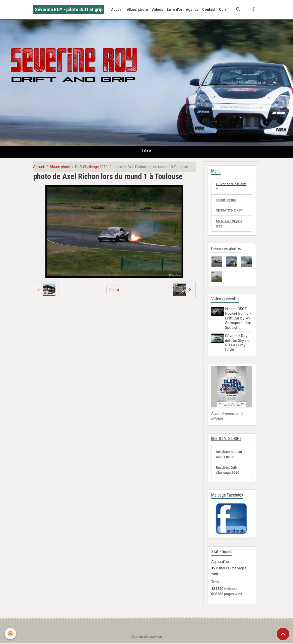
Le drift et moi (227, 200)
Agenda (192, 10)
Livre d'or (175, 10)
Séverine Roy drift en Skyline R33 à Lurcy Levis (238, 344)
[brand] (69, 10)
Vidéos (157, 10)
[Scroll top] (283, 634)
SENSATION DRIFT (230, 211)
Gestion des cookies (147, 637)
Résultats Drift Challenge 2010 (228, 471)
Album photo (137, 10)
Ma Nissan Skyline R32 (230, 224)
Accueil (117, 10)
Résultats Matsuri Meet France (230, 455)
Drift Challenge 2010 (91, 167)
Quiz (223, 10)
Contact (209, 10)
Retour (114, 290)
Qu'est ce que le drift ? (229, 186)
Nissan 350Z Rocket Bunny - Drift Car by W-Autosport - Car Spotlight (239, 319)
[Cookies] (11, 634)
